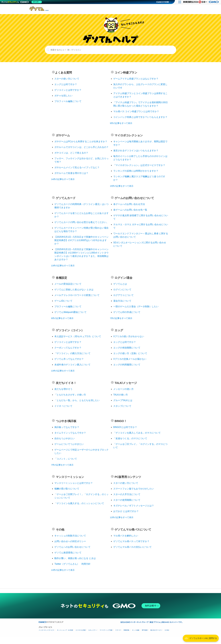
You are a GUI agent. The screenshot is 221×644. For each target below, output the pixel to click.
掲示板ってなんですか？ (67, 427)
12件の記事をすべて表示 (122, 517)
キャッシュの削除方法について (70, 536)
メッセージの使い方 (123, 389)
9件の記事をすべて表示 (121, 123)
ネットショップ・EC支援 (65, 630)
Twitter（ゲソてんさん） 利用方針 (72, 564)
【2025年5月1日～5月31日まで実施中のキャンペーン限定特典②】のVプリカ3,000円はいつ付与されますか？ (81, 240)
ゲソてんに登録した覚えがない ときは (74, 290)
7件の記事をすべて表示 (121, 318)
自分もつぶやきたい (65, 438)
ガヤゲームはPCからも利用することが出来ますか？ (81, 141)
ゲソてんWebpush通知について (70, 312)
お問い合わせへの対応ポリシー (70, 541)
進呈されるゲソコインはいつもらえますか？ (136, 151)
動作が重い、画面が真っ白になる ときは (75, 558)
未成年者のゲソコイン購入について (72, 365)
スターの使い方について (67, 79)
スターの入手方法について (127, 494)
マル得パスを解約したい (126, 536)
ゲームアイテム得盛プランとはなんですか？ (136, 79)
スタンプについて (122, 406)
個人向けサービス (156, 630)
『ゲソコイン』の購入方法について (72, 353)
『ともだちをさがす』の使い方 (70, 395)
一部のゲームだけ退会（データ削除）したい (136, 306)
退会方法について (122, 301)
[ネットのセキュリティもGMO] (22, 2)
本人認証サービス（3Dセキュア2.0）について (78, 336)
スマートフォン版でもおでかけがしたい (134, 489)
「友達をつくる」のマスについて (130, 438)
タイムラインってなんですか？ (70, 433)
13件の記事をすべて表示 (63, 266)
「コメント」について (66, 459)
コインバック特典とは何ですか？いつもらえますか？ (140, 117)
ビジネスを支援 (81, 630)
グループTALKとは (123, 400)
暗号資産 (145, 630)
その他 (167, 630)
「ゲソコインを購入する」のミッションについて (79, 503)
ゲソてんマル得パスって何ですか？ (131, 541)
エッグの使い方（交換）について (130, 353)
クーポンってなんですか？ (68, 348)
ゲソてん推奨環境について (68, 553)
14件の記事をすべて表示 (63, 179)
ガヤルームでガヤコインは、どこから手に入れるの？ (81, 147)
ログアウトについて (123, 295)
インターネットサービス (46, 630)
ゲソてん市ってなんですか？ (69, 359)
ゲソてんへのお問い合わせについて (72, 547)
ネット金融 (136, 630)
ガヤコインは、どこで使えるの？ (71, 153)
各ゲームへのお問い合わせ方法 (129, 204)
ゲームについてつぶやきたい (69, 444)
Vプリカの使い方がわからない (129, 336)
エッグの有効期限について (127, 348)
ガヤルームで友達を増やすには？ (71, 173)
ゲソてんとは (120, 284)
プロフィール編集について (68, 101)
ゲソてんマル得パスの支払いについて (132, 547)
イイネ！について (63, 406)
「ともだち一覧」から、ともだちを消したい (77, 400)
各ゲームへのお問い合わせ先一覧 (130, 210)
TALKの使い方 (121, 395)
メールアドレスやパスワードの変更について (77, 295)
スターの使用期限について (127, 500)
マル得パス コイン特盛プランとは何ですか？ (136, 111)
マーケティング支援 (106, 630)
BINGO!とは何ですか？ (125, 427)
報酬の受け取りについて (67, 489)
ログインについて (122, 290)
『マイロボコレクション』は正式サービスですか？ (139, 165)
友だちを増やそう (63, 389)
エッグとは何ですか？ (66, 84)
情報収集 (126, 630)
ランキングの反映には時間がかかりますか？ (136, 171)
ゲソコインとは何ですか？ (68, 90)
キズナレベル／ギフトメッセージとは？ (134, 506)
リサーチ (118, 630)
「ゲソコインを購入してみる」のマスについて (137, 433)
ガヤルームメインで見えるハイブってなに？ (77, 167)
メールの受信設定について (68, 284)
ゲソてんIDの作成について (127, 312)
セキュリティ (93, 630)
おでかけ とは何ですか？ (126, 511)
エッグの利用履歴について (127, 365)
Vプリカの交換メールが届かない (130, 359)
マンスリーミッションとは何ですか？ (74, 483)
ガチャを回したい (63, 96)
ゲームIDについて (63, 301)
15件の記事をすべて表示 (122, 186)
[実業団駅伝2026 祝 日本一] (201, 2)
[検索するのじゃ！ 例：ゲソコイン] (111, 50)
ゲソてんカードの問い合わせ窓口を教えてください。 (81, 222)
